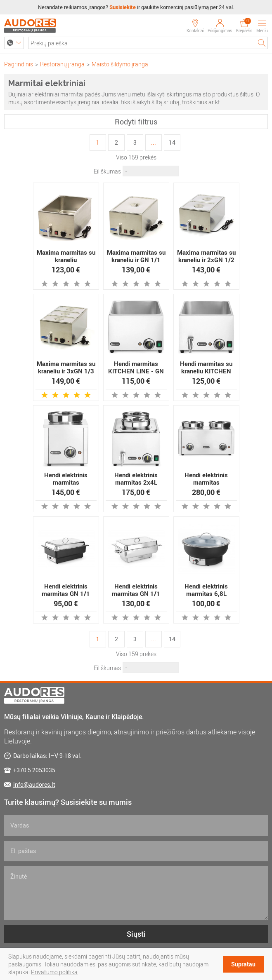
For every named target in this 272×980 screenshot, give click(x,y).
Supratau (243, 964)
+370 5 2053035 (34, 770)
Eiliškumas (107, 171)
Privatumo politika (54, 972)
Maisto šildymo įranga (120, 64)
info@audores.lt (34, 784)
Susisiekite (123, 7)
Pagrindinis (19, 64)
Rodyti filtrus (136, 122)
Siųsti (136, 934)
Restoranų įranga (62, 64)
